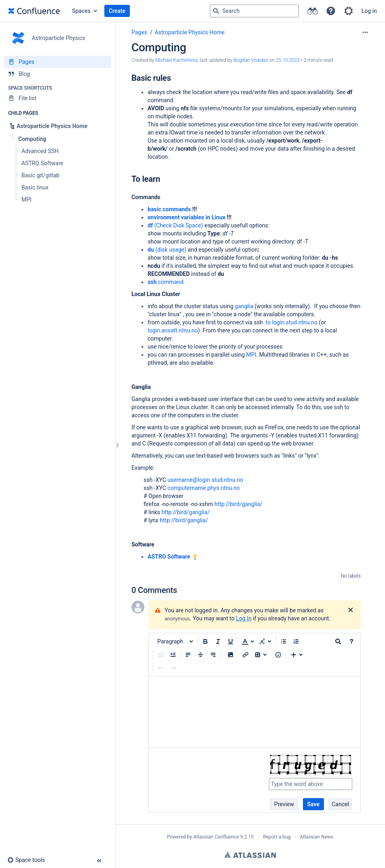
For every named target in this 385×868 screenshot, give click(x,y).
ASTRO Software (169, 557)
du (151, 250)
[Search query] (254, 11)
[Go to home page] (34, 11)
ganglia (244, 306)
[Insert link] (245, 655)
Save (313, 804)
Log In (244, 618)
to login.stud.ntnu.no (292, 322)
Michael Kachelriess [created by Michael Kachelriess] (177, 60)
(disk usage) (170, 250)
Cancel (340, 804)
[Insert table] (261, 655)
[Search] (216, 11)
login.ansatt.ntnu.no (173, 330)
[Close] (351, 610)
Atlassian (250, 855)
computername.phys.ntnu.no (204, 488)
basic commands (169, 209)
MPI (251, 355)
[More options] (365, 32)
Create (117, 11)
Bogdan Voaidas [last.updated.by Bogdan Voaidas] (251, 60)
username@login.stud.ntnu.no (205, 480)
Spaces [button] (81, 11)
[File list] (58, 98)
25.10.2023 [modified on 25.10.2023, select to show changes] (288, 60)
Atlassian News (317, 837)
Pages (139, 32)
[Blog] (58, 74)
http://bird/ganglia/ (238, 504)
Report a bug (277, 837)
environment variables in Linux (186, 217)
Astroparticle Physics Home (189, 32)
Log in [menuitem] (369, 11)
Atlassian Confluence (216, 837)
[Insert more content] (297, 655)
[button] (331, 11)
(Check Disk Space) (178, 225)
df (150, 225)
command (166, 282)
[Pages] (58, 62)
